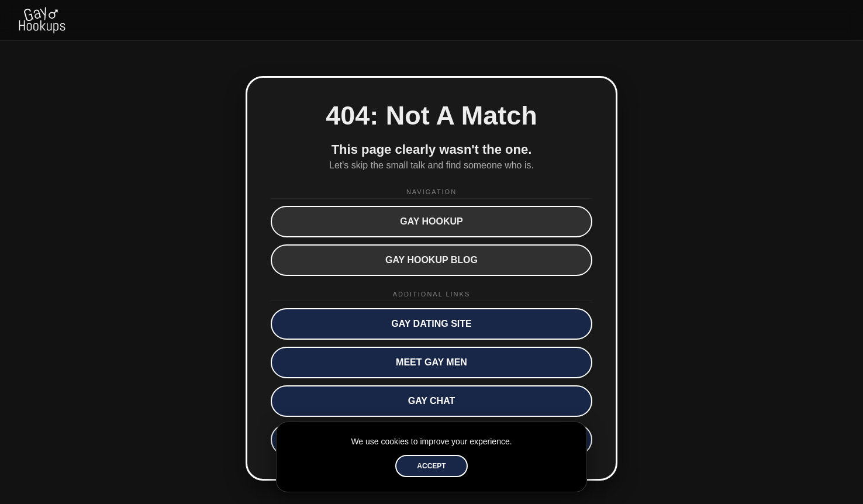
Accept (431, 466)
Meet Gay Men (431, 362)
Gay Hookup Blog (431, 260)
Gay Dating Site (431, 324)
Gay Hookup (431, 221)
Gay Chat (432, 401)
